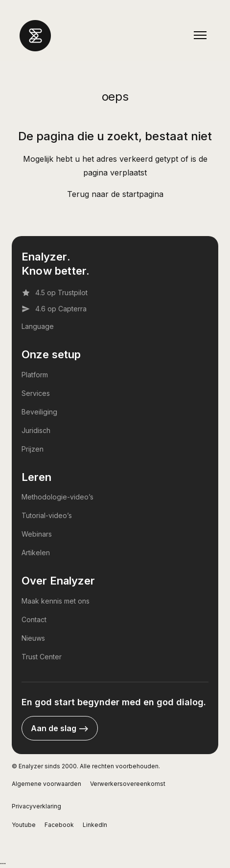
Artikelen (36, 553)
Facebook (59, 825)
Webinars (37, 534)
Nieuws (33, 638)
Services (36, 393)
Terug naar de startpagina (115, 194)
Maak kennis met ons (56, 601)
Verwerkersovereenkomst (128, 784)
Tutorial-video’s (47, 515)
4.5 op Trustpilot (55, 293)
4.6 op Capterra (54, 309)
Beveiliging (39, 412)
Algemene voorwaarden (46, 784)
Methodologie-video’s (57, 497)
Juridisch (36, 430)
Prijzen (33, 449)
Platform (35, 375)
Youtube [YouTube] (24, 825)
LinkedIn (95, 825)
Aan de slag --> (60, 728)
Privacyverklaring (36, 806)
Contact (34, 619)
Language (38, 326)
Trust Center (42, 657)
